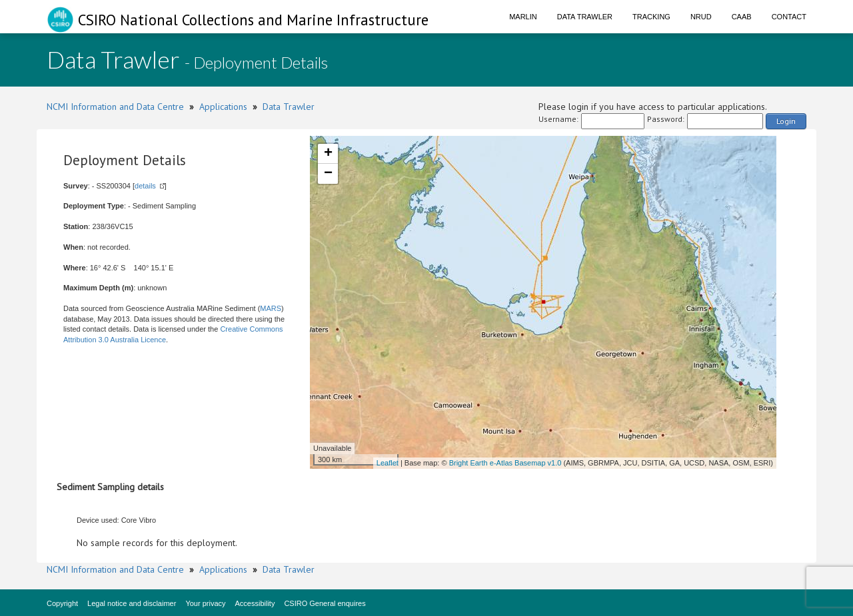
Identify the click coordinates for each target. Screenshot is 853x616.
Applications (223, 107)
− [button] (328, 174)
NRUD (701, 17)
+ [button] (328, 154)
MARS (271, 308)
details (145, 186)
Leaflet (388, 463)
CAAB (742, 17)
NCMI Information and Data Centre (115, 107)
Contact (789, 17)
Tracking (651, 17)
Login (786, 121)
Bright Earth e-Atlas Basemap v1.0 (505, 463)
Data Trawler (585, 17)
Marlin (523, 17)
